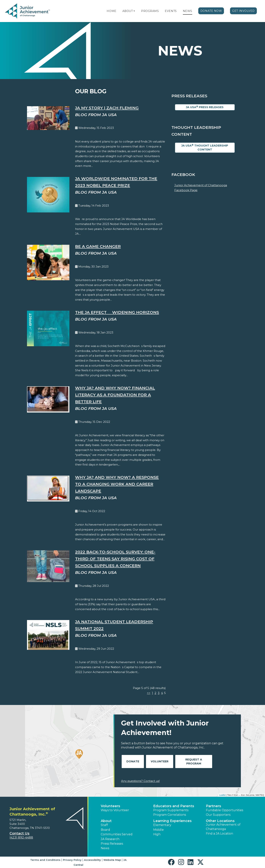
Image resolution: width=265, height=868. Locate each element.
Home (111, 11)
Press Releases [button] (112, 844)
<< (149, 693)
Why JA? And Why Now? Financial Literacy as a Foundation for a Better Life (115, 395)
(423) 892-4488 (21, 838)
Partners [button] (213, 806)
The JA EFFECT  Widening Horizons (117, 312)
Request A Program (194, 761)
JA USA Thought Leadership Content (205, 147)
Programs (150, 11)
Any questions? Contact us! (140, 781)
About (128, 11)
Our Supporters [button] (218, 815)
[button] (134, 11)
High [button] (157, 834)
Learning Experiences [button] (172, 821)
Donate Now (211, 11)
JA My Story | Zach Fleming (107, 108)
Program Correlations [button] (170, 815)
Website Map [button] (112, 860)
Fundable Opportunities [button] (225, 810)
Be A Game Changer (98, 246)
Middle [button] (158, 830)
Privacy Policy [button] (72, 860)
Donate (133, 761)
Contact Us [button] (19, 833)
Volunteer (160, 761)
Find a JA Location (219, 834)
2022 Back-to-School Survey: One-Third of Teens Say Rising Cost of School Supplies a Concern (115, 559)
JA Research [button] (110, 839)
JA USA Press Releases (205, 107)
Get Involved (243, 11)
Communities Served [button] (117, 834)
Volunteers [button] (110, 806)
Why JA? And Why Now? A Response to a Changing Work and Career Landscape (117, 484)
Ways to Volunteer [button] (115, 810)
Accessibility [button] (92, 860)
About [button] (106, 821)
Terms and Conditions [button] (45, 860)
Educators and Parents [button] (174, 806)
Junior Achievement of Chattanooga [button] (223, 827)
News (188, 11)
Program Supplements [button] (171, 810)
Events (171, 11)
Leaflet (222, 795)
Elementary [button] (162, 825)
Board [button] (105, 830)
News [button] (105, 848)
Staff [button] (104, 825)
